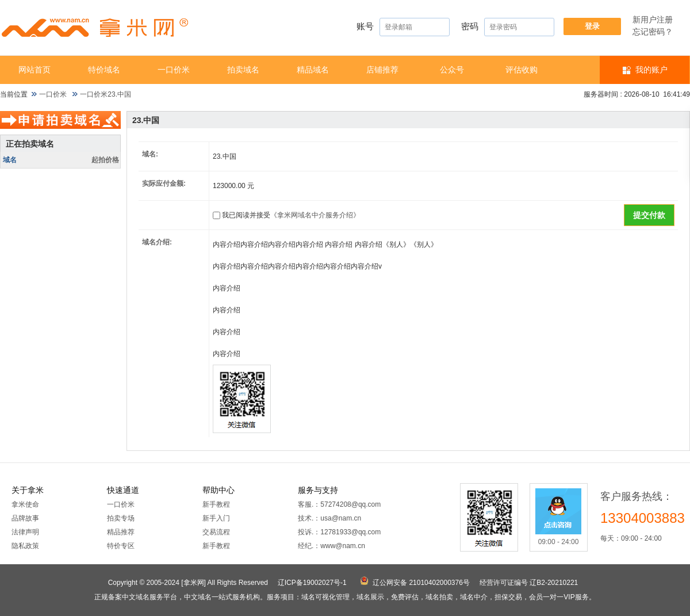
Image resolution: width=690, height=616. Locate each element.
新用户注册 (653, 20)
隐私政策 (25, 546)
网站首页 (34, 70)
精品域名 (313, 70)
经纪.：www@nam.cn (331, 546)
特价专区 (121, 546)
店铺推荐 (382, 70)
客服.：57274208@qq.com (339, 504)
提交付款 (649, 215)
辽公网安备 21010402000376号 (421, 583)
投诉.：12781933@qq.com (339, 532)
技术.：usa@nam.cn (329, 518)
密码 (508, 27)
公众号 (452, 70)
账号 (403, 27)
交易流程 (216, 532)
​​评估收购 (522, 70)
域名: (150, 154)
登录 (592, 26)
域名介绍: (157, 242)
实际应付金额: (164, 183)
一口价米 (174, 70)
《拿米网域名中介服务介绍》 (315, 215)
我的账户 (651, 70)
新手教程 (216, 504)
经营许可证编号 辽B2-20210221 (529, 583)
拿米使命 (25, 504)
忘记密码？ (653, 32)
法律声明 (25, 532)
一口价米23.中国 (106, 94)
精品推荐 (121, 532)
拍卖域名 (243, 70)
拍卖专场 (121, 518)
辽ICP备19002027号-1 (312, 583)
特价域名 (104, 70)
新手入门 (216, 518)
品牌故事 (25, 518)
